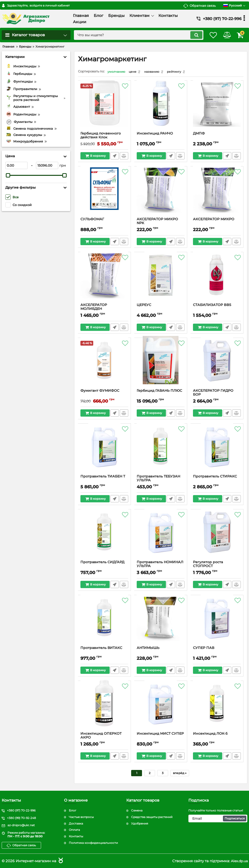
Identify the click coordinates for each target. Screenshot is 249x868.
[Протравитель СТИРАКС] (217, 451)
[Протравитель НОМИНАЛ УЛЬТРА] (161, 537)
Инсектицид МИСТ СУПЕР (160, 734)
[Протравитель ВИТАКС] (104, 622)
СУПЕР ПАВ (204, 649)
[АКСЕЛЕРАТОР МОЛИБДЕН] (104, 279)
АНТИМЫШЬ (148, 649)
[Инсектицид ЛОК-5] (217, 708)
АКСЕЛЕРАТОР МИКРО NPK (158, 222)
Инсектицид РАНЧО (155, 134)
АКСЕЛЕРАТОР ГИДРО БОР (213, 393)
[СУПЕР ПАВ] (217, 622)
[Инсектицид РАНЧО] (161, 108)
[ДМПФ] (217, 108)
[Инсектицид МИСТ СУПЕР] (161, 708)
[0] (16, 165)
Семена (137, 810)
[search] (134, 35)
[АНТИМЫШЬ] (161, 622)
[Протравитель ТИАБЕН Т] (104, 451)
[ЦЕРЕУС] (161, 279)
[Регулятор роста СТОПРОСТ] (217, 537)
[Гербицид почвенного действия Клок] (104, 108)
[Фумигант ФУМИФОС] (104, 365)
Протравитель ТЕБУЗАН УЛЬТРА (159, 479)
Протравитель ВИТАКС (102, 649)
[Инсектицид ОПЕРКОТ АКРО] (104, 708)
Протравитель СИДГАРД (103, 563)
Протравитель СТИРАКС (215, 477)
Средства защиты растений (152, 817)
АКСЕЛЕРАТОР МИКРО (214, 220)
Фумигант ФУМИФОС (100, 391)
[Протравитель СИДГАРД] (104, 537)
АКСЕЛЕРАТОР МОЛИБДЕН (94, 308)
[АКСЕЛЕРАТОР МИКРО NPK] (161, 194)
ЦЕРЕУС (144, 306)
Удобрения (140, 823)
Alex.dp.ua (238, 861)
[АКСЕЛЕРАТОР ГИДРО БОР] (217, 365)
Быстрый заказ (114, 157)
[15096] (47, 165)
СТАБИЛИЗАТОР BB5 (212, 306)
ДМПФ (199, 134)
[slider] (8, 175)
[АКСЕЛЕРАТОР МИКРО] (217, 194)
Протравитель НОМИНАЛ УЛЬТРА (160, 565)
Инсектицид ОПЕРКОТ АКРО (101, 736)
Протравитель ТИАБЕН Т (103, 477)
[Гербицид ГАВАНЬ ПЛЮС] (161, 365)
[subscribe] (218, 818)
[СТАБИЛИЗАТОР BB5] (217, 279)
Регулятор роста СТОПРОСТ (208, 565)
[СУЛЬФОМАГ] (104, 194)
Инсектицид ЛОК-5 (210, 734)
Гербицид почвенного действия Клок (101, 136)
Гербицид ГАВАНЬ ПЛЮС (160, 391)
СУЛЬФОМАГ (92, 220)
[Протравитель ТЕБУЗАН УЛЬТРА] (161, 451)
